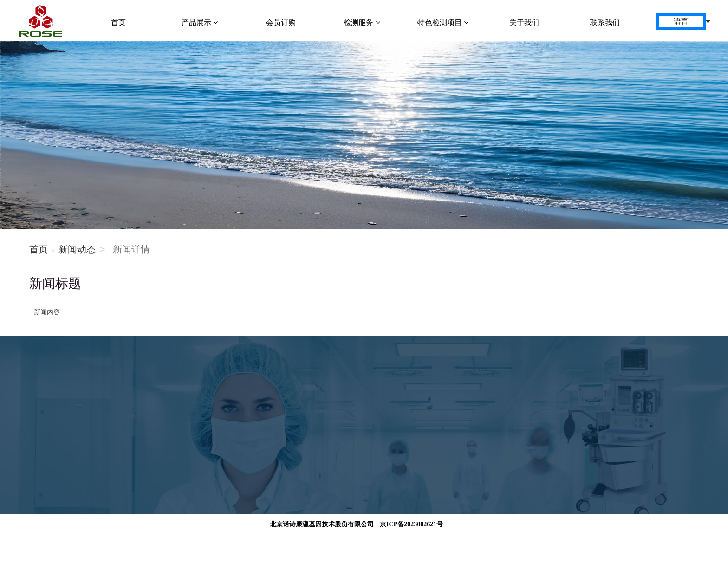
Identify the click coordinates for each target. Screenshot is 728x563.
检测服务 (362, 23)
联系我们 (605, 23)
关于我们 (524, 23)
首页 (118, 23)
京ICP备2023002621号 (411, 524)
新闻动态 (77, 249)
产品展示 (200, 23)
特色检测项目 (443, 23)
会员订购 (281, 23)
